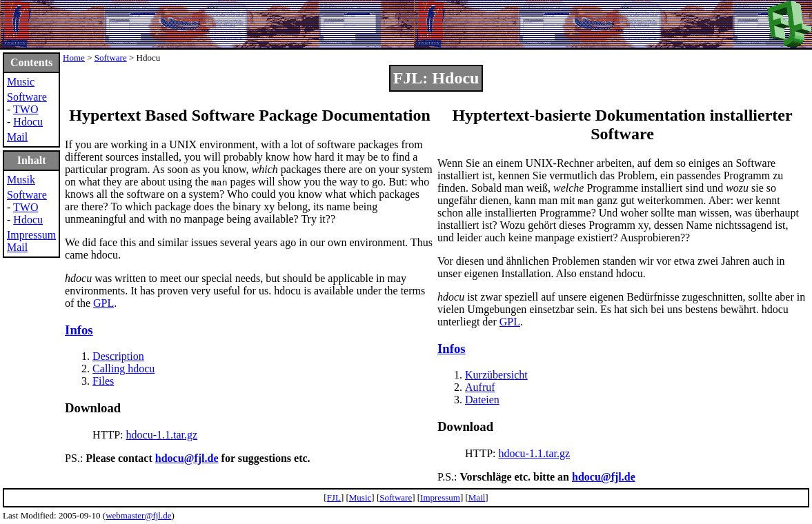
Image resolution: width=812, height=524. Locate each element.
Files (103, 381)
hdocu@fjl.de (187, 458)
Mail (17, 137)
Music (21, 82)
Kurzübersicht (496, 375)
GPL (103, 303)
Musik (21, 180)
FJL (334, 497)
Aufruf (480, 387)
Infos (79, 330)
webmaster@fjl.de (138, 515)
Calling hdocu (123, 369)
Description (118, 356)
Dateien (482, 400)
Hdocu (28, 122)
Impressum (31, 235)
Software (27, 97)
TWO (26, 109)
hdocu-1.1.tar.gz (162, 435)
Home (74, 58)
